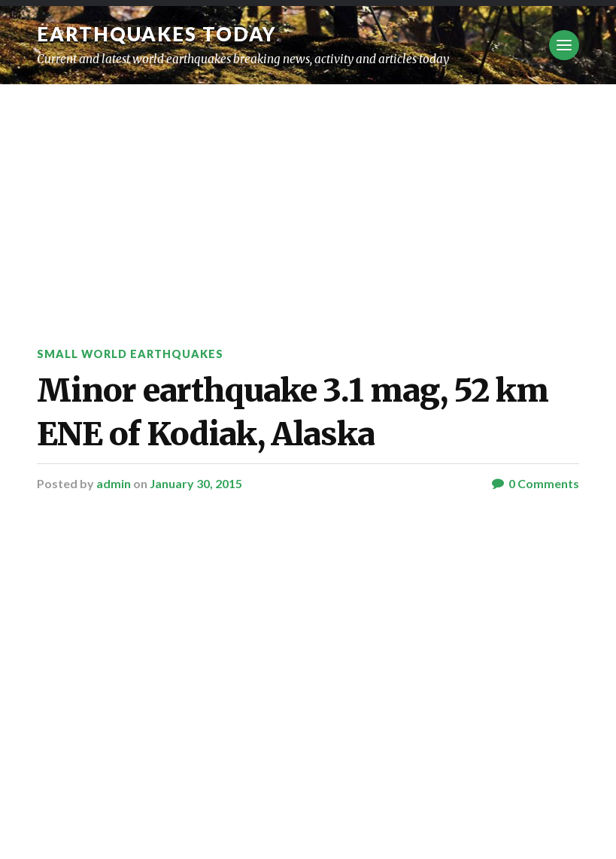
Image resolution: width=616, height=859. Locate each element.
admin (114, 483)
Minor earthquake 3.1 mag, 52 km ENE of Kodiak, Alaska (293, 412)
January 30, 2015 (196, 483)
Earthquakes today (157, 34)
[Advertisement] (308, 197)
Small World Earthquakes (130, 354)
